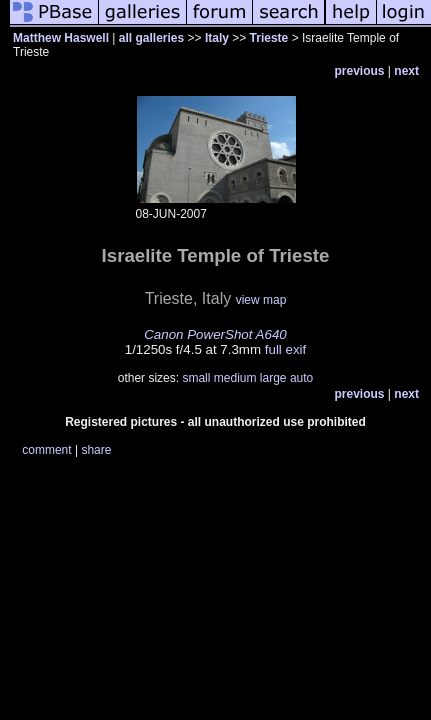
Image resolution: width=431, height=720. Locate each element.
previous (360, 71)
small (196, 378)
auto (301, 378)
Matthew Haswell (61, 38)
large (273, 378)
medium (235, 378)
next (406, 71)
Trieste (269, 38)
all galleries (151, 38)
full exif (285, 349)
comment (46, 450)
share (96, 450)
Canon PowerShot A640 (215, 334)
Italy (217, 38)
